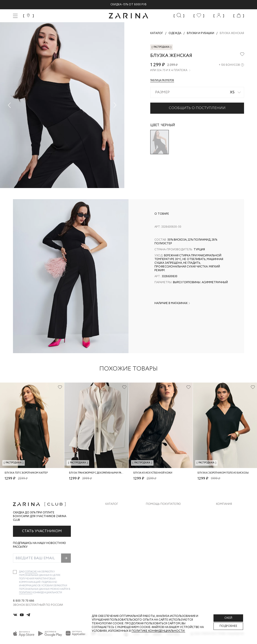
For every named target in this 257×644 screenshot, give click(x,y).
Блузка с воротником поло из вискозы (223, 473)
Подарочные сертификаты (167, 548)
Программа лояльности (165, 539)
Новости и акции (230, 539)
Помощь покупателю (163, 504)
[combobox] (197, 92)
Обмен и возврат (159, 520)
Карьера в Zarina (228, 520)
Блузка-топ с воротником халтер (26, 473)
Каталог (112, 504)
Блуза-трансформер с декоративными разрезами (101, 473)
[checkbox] (15, 572)
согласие (31, 572)
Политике (26, 593)
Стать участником (42, 531)
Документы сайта (160, 558)
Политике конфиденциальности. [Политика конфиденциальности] (158, 631)
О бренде (223, 511)
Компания (224, 504)
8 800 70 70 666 (24, 601)
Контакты (224, 530)
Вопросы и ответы (161, 530)
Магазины (224, 548)
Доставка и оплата (161, 511)
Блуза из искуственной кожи (153, 473)
